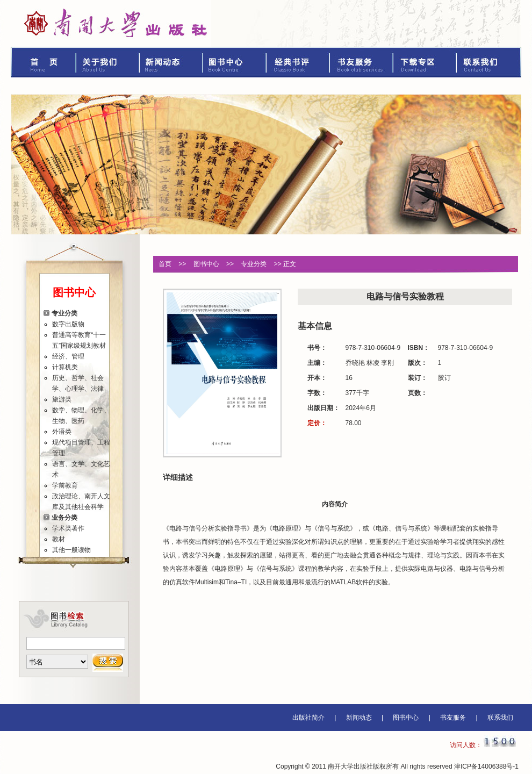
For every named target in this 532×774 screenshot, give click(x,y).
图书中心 (235, 62)
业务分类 (64, 518)
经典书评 (298, 62)
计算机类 (65, 367)
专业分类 (64, 313)
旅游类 (62, 399)
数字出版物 (68, 324)
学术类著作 (68, 528)
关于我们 (108, 62)
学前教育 (65, 485)
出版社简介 (308, 718)
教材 (59, 539)
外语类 (62, 432)
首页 (44, 62)
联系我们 (489, 62)
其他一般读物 (71, 550)
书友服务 (362, 62)
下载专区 (425, 62)
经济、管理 (68, 356)
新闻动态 (171, 62)
